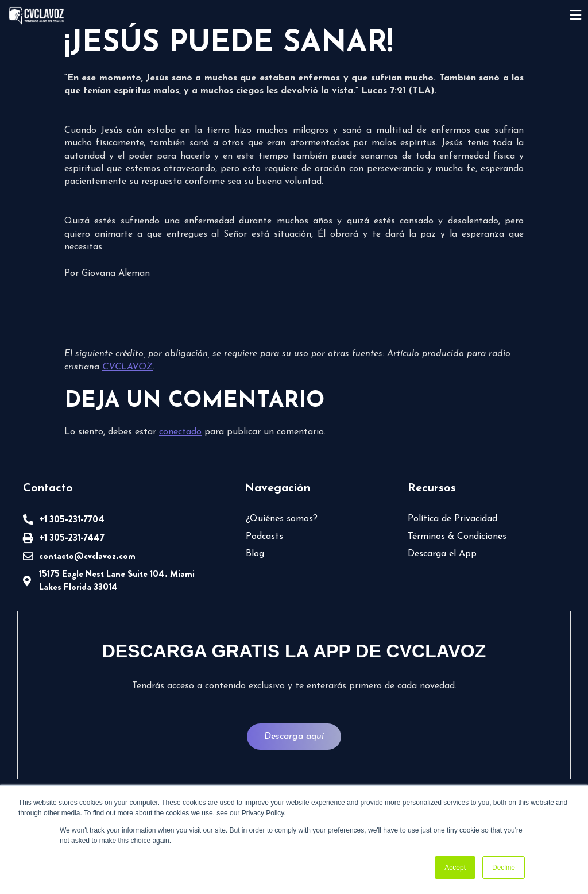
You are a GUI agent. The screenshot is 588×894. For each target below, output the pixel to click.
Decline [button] (504, 868)
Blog (255, 554)
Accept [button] (455, 868)
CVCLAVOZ (127, 367)
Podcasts (264, 537)
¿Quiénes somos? (282, 519)
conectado (180, 432)
